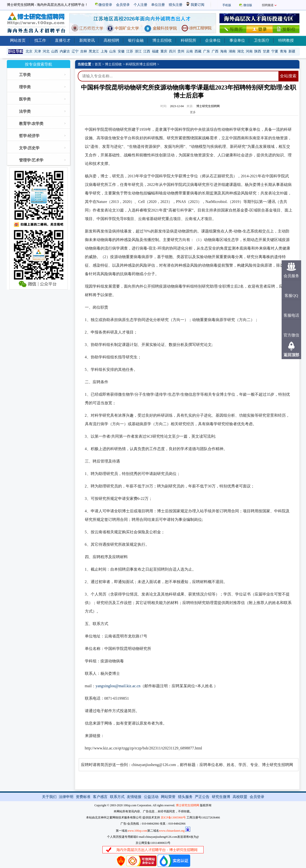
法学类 (25, 111)
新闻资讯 (87, 40)
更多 (193, 112)
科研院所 (188, 40)
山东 (113, 51)
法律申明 (66, 797)
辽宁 (75, 51)
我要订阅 (195, 5)
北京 (29, 51)
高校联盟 (240, 797)
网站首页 (18, 40)
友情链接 (134, 797)
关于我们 (49, 797)
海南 (224, 51)
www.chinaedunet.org (172, 831)
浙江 (138, 51)
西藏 (198, 51)
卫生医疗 (262, 40)
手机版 (227, 5)
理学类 (25, 87)
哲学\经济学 (29, 136)
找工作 (40, 40)
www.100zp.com (137, 831)
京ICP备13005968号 (173, 818)
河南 (249, 51)
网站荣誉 (168, 797)
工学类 (25, 75)
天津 (38, 51)
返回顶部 (291, 355)
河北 (46, 51)
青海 (283, 51)
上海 (104, 51)
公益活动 (151, 797)
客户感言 (100, 797)
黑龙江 (94, 51)
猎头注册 (176, 5)
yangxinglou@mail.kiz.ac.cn (118, 686)
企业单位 (213, 40)
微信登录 (104, 5)
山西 (55, 51)
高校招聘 (111, 40)
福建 (155, 51)
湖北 (241, 51)
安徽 (121, 51)
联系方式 (117, 797)
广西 (215, 51)
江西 (147, 51)
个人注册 (140, 5)
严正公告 (202, 797)
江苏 (130, 51)
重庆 (164, 51)
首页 (98, 64)
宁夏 (275, 51)
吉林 (84, 51)
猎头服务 (185, 797)
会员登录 (123, 5)
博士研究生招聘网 (188, 805)
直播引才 (63, 40)
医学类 (25, 99)
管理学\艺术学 (31, 160)
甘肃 (266, 51)
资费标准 (83, 797)
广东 (207, 51)
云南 (189, 51)
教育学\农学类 (31, 124)
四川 (172, 51)
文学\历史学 (29, 148)
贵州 (181, 51)
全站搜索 (288, 76)
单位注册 (158, 5)
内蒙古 (65, 51)
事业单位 (237, 40)
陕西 (258, 51)
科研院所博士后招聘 (141, 64)
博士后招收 (162, 40)
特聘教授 (286, 40)
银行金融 (136, 40)
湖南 (232, 51)
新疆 (292, 51)
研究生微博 (221, 797)
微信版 (248, 5)
